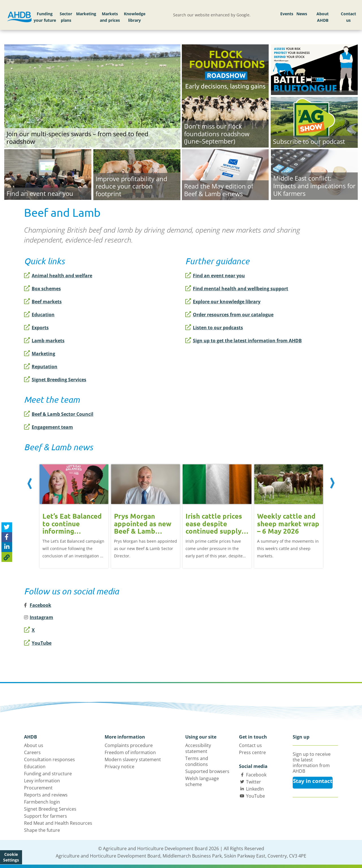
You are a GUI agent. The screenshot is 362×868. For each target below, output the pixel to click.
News (302, 14)
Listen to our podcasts (214, 328)
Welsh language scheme (202, 781)
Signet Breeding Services (55, 380)
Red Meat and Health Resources (58, 823)
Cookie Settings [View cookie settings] (11, 857)
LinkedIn (255, 789)
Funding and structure (48, 774)
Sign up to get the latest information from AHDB (244, 341)
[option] (74, 512)
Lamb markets (44, 341)
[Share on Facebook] (7, 537)
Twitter (254, 782)
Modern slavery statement (133, 759)
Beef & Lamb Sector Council (59, 414)
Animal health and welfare (58, 276)
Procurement (38, 788)
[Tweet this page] (7, 527)
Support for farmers (46, 816)
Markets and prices (110, 17)
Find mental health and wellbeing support (237, 289)
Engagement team (49, 427)
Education (39, 315)
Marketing (86, 14)
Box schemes (42, 289)
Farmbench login (42, 802)
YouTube (38, 643)
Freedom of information (130, 752)
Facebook (256, 775)
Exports (36, 328)
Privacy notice (119, 767)
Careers (32, 752)
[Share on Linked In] (7, 547)
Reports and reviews (46, 795)
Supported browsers (207, 771)
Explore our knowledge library (223, 302)
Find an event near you (215, 276)
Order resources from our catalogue (229, 315)
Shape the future (42, 830)
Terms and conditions (197, 761)
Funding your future (45, 17)
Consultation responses (49, 759)
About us (34, 745)
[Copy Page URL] (7, 557)
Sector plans (66, 17)
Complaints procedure (129, 745)
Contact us (348, 17)
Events (287, 14)
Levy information (42, 781)
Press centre (252, 752)
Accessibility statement (198, 748)
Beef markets (43, 302)
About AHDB (323, 17)
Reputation (41, 367)
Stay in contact (313, 781)
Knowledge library (135, 17)
